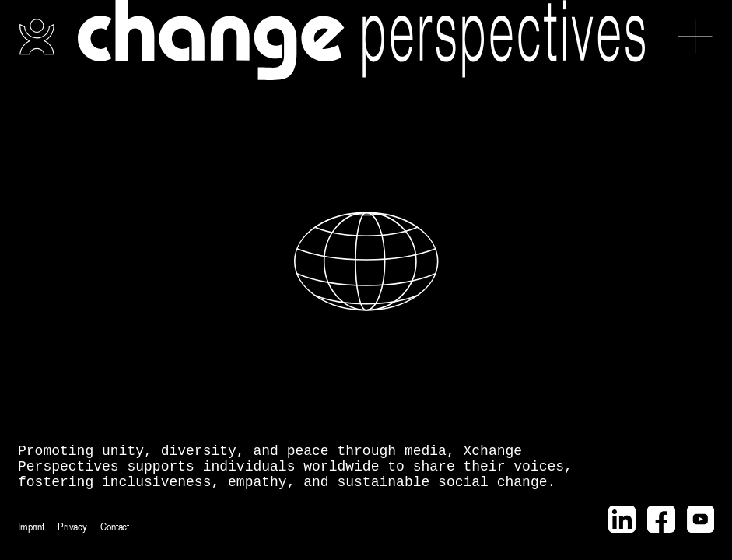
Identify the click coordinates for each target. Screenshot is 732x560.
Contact (115, 527)
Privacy (72, 527)
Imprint (31, 527)
